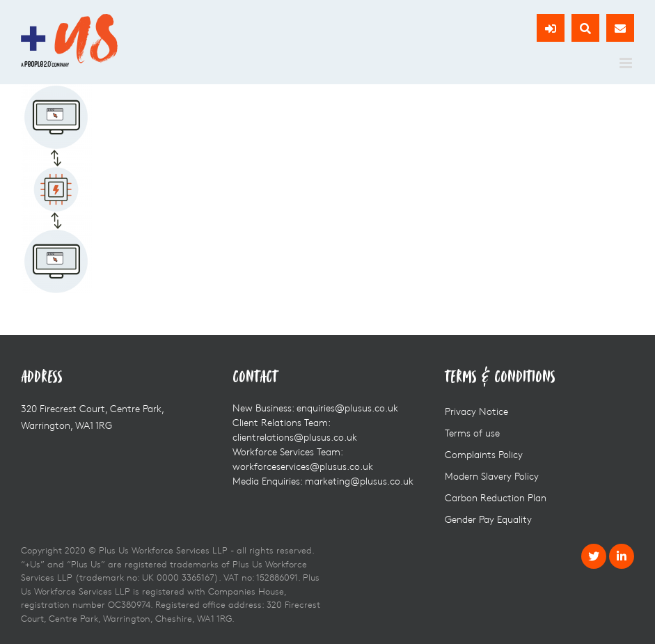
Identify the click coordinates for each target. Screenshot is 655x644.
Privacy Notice (476, 411)
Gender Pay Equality (488, 519)
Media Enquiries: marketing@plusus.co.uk (323, 481)
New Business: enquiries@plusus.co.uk (315, 408)
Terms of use (472, 433)
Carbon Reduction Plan (496, 497)
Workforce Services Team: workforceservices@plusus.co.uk (303, 459)
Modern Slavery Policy (492, 476)
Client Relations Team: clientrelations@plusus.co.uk (295, 430)
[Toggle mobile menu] (627, 63)
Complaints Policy (484, 454)
